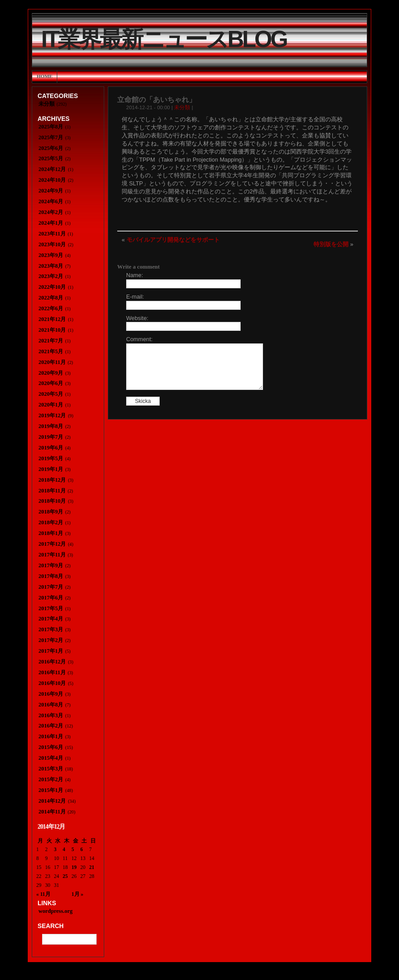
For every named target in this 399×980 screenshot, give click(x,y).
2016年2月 (51, 726)
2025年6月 (51, 148)
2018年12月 (52, 480)
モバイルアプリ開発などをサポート (173, 240)
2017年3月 (51, 629)
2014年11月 (52, 812)
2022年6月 (51, 308)
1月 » (77, 894)
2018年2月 (51, 522)
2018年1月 (51, 533)
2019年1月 (51, 469)
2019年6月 (51, 448)
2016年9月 (51, 694)
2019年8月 (51, 426)
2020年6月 (51, 383)
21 (92, 867)
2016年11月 (52, 672)
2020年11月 (52, 362)
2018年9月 (51, 512)
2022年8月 (51, 298)
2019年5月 (51, 458)
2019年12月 (52, 415)
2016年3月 (51, 715)
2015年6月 (51, 747)
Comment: (139, 339)
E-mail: (135, 297)
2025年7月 (51, 137)
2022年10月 (52, 287)
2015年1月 (51, 790)
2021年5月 (51, 351)
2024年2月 (51, 212)
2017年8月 (51, 576)
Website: (137, 318)
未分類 (182, 107)
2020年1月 (51, 405)
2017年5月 (51, 608)
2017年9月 (51, 565)
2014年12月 (52, 801)
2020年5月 (51, 394)
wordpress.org (55, 911)
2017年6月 (51, 598)
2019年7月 (51, 437)
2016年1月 (51, 736)
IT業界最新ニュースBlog (164, 39)
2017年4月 (51, 619)
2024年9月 (51, 191)
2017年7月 (51, 587)
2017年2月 (51, 640)
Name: (135, 275)
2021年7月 (51, 341)
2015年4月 (51, 758)
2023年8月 (51, 266)
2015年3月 (51, 769)
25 (65, 876)
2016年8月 (51, 705)
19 (74, 867)
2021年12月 (52, 319)
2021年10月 (52, 330)
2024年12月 (52, 169)
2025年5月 (51, 158)
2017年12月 (52, 544)
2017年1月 (51, 651)
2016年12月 (52, 662)
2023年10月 (52, 244)
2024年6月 (51, 201)
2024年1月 (51, 223)
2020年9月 (51, 373)
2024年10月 (52, 180)
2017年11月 (52, 555)
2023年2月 (51, 276)
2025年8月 (51, 127)
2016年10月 (52, 683)
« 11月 (43, 894)
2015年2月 (51, 779)
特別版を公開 (331, 244)
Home (45, 76)
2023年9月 (51, 255)
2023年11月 (52, 234)
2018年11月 (52, 491)
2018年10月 (52, 501)
